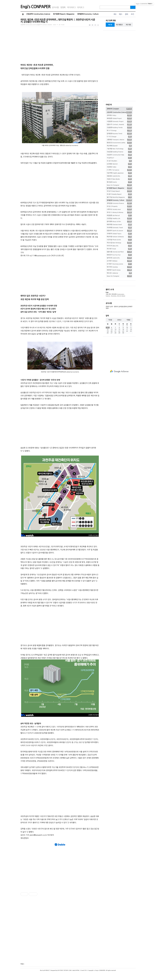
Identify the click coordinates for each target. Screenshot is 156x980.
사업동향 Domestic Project (119, 121)
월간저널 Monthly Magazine (119, 197)
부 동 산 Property (119, 206)
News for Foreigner (119, 185)
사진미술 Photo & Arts (119, 240)
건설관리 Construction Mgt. (119, 155)
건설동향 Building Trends (119, 128)
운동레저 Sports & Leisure (119, 231)
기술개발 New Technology (119, 149)
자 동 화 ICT (119, 158)
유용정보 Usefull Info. (119, 176)
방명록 (63, 7)
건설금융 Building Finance (119, 152)
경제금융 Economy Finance (119, 203)
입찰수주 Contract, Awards (119, 125)
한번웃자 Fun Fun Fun (119, 255)
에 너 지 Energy (119, 131)
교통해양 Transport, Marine (119, 140)
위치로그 (81, 7)
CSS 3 (86, 970)
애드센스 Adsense (119, 273)
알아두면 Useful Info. (119, 258)
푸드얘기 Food (119, 249)
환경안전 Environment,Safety (119, 143)
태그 (120, 14)
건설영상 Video (119, 167)
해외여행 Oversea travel (119, 225)
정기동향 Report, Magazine (64, 14)
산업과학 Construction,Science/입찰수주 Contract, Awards (36, 25)
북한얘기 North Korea (119, 270)
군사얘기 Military (119, 261)
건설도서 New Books (119, 179)
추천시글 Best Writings (119, 243)
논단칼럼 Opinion (119, 164)
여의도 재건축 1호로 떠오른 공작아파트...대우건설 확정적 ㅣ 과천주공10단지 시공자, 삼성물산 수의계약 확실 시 (58, 21)
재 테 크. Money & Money (119, 212)
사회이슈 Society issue (119, 209)
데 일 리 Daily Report (119, 191)
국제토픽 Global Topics (119, 234)
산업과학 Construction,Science (38, 14)
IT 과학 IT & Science (119, 170)
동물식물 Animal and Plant (119, 252)
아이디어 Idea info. (119, 246)
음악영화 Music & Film (119, 222)
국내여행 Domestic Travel (119, 228)
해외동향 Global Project (119, 118)
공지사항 (55, 7)
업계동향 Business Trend (119, 134)
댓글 (22, 964)
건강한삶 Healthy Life (119, 219)
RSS (115, 14)
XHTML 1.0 (78, 970)
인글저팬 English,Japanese (119, 173)
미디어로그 (71, 7)
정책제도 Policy (119, 115)
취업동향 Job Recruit (119, 215)
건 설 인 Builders (119, 161)
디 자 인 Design (119, 137)
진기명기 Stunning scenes (119, 264)
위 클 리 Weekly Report (119, 194)
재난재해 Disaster (119, 146)
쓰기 (132, 14)
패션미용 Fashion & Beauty (119, 237)
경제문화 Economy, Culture (88, 14)
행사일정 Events (119, 182)
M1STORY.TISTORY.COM (65, 970)
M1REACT (47, 970)
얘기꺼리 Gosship (119, 267)
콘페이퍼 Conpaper (119, 109)
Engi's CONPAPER (35, 7)
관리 (126, 14)
